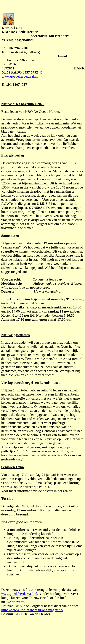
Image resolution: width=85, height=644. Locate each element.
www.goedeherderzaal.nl (20, 76)
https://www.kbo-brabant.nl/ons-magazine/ (32, 610)
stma (9, 144)
